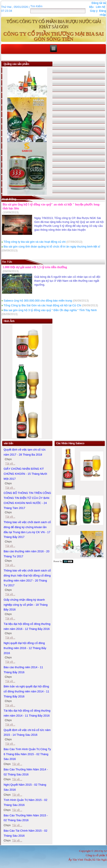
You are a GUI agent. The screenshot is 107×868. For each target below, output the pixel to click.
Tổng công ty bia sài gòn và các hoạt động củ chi (35, 242)
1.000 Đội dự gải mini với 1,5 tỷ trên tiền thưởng (35, 267)
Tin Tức (7, 262)
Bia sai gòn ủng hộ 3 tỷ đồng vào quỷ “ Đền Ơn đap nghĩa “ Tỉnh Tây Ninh (50, 310)
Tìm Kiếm (36, 6)
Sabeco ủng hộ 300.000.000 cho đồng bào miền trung (38, 301)
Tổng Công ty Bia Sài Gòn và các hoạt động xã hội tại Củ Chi (42, 305)
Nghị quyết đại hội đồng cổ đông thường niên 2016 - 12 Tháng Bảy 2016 (25, 648)
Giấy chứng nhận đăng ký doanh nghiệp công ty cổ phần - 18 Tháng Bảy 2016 (26, 605)
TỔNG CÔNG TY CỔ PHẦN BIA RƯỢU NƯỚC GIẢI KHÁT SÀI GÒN (53, 24)
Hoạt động (9, 199)
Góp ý (94, 11)
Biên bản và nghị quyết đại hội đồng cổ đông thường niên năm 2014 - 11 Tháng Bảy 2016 (27, 691)
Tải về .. (10, 517)
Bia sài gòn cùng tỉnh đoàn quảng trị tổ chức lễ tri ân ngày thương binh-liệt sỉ (52, 247)
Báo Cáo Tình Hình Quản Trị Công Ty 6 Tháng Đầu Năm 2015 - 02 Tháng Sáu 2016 (27, 754)
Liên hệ (100, 7)
